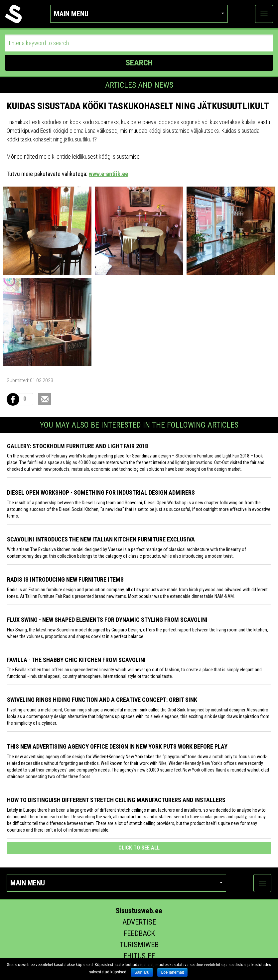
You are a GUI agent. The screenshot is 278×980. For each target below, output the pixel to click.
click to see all (139, 848)
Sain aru (142, 972)
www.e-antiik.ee (108, 174)
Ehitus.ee (139, 956)
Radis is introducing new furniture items (65, 579)
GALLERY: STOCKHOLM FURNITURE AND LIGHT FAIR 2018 (77, 446)
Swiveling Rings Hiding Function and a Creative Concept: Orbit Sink (102, 700)
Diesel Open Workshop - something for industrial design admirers (101, 492)
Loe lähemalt (172, 972)
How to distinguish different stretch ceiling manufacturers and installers (116, 800)
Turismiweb (139, 945)
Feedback (139, 933)
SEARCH (139, 63)
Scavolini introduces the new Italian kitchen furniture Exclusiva (101, 539)
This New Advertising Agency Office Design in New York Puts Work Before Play (117, 746)
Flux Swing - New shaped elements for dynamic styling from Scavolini (107, 620)
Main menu (139, 14)
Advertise (139, 922)
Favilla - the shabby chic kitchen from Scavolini (76, 660)
